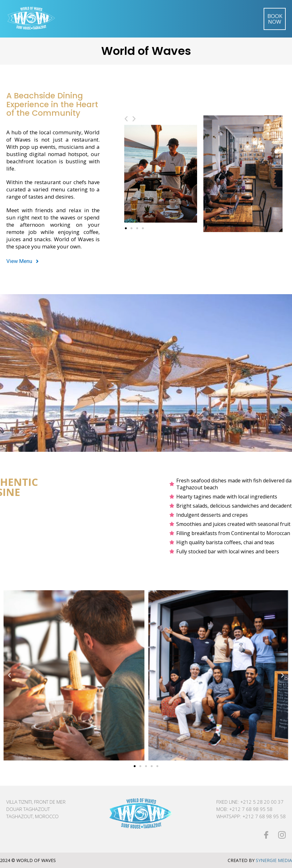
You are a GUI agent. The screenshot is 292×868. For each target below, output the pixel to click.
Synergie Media (274, 860)
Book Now (275, 19)
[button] (23, 261)
